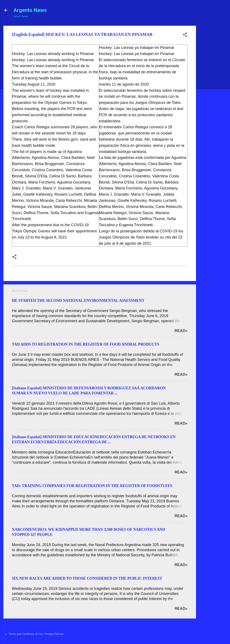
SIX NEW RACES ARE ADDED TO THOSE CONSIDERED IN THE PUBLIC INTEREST (87, 578)
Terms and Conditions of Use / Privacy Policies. (36, 634)
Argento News (30, 10)
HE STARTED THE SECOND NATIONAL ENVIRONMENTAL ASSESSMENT (78, 301)
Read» (181, 331)
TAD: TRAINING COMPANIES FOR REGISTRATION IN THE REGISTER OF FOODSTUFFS (92, 486)
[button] (185, 35)
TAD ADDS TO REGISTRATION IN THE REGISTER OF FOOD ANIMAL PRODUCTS (86, 344)
